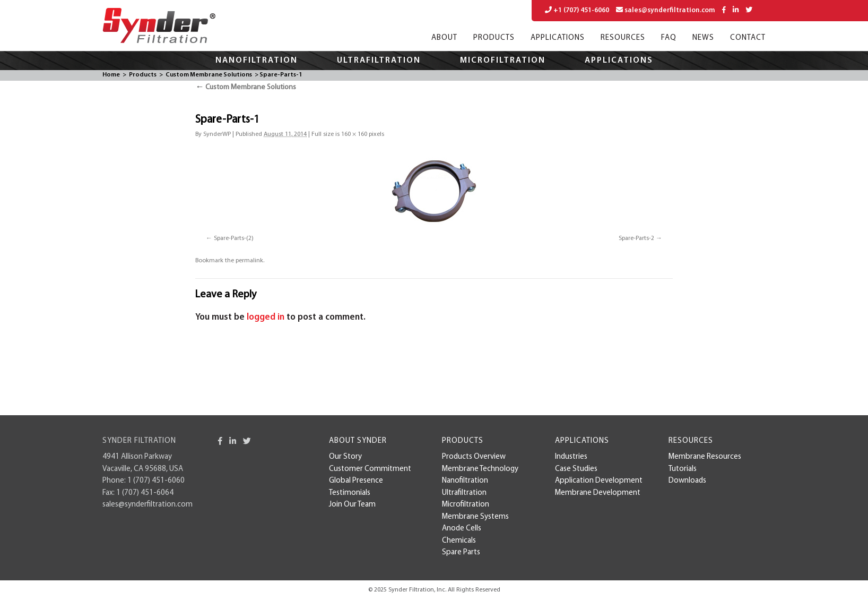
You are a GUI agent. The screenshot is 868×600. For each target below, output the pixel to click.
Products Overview (474, 457)
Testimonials (350, 493)
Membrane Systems (475, 517)
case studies (576, 469)
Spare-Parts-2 (636, 238)
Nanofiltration (257, 61)
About (444, 38)
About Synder (358, 441)
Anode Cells (462, 529)
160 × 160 (354, 134)
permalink (249, 261)
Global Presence (356, 481)
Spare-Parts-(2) (234, 238)
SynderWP (217, 134)
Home (111, 75)
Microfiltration (503, 61)
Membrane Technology (480, 469)
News (703, 38)
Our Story (345, 457)
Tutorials (683, 469)
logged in (266, 317)
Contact (748, 38)
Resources (623, 38)
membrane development (598, 493)
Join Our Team (352, 505)
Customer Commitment (370, 469)
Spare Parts (461, 552)
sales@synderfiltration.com (666, 10)
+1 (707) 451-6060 (577, 10)
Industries (571, 457)
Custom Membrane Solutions (209, 75)
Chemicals (459, 541)
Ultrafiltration (379, 61)
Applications (558, 38)
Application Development (599, 481)
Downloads (687, 481)
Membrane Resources (705, 457)
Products (494, 38)
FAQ (669, 38)
